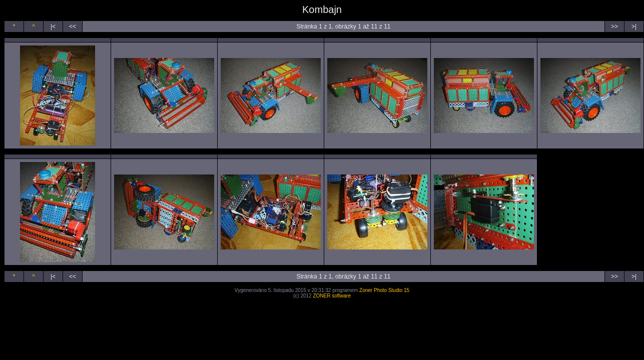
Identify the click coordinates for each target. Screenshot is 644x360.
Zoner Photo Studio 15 (384, 290)
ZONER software (332, 296)
